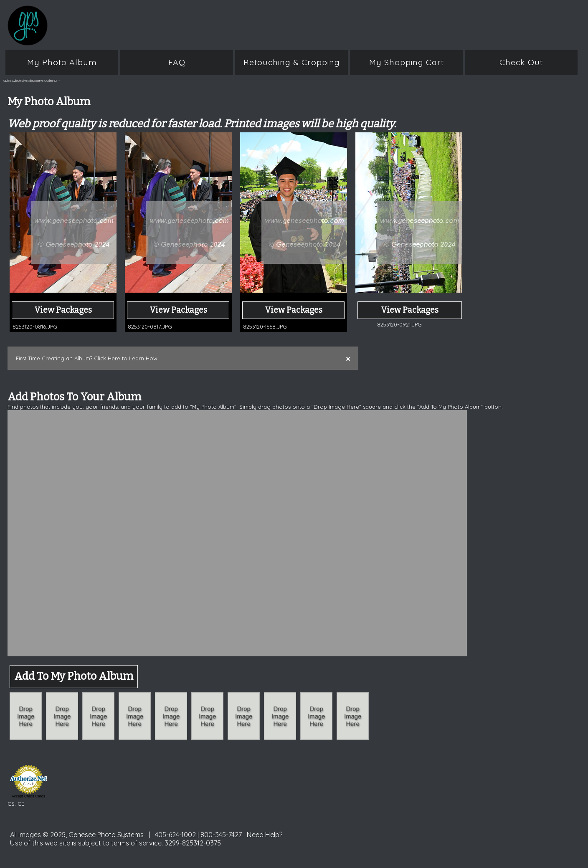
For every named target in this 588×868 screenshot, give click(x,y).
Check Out (521, 62)
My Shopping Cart (407, 62)
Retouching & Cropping (292, 62)
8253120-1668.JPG (265, 326)
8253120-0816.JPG (35, 326)
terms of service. (137, 843)
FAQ (177, 62)
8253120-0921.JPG (399, 324)
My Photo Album (62, 62)
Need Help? (265, 835)
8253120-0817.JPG (150, 326)
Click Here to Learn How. (126, 358)
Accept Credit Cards (29, 796)
